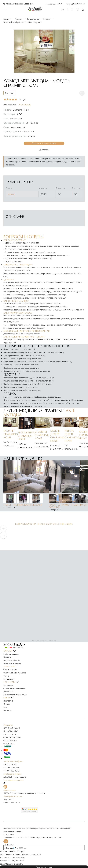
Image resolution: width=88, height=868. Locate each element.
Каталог (10, 10)
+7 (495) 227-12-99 (11, 767)
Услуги (6, 676)
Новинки (7, 657)
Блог (5, 707)
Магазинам (8, 685)
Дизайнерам (9, 691)
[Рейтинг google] (30, 812)
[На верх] (5, 841)
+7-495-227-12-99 (60, 310)
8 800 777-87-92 (10, 764)
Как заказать (9, 679)
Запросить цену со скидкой (44, 143)
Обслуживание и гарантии (15, 673)
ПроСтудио (20, 851)
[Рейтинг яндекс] (12, 810)
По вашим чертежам (12, 663)
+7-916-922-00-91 (77, 310)
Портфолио (8, 701)
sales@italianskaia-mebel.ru (56, 306)
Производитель (17, 105)
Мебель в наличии (11, 654)
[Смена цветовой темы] (68, 10)
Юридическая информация (15, 694)
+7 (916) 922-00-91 (12, 771)
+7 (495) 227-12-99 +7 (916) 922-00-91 (65, 4)
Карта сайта (9, 834)
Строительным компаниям (15, 688)
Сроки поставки (10, 669)
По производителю (11, 660)
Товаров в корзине (44, 866)
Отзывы (7, 704)
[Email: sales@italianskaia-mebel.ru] (63, 10)
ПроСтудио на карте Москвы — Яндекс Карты (44, 641)
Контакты (7, 710)
